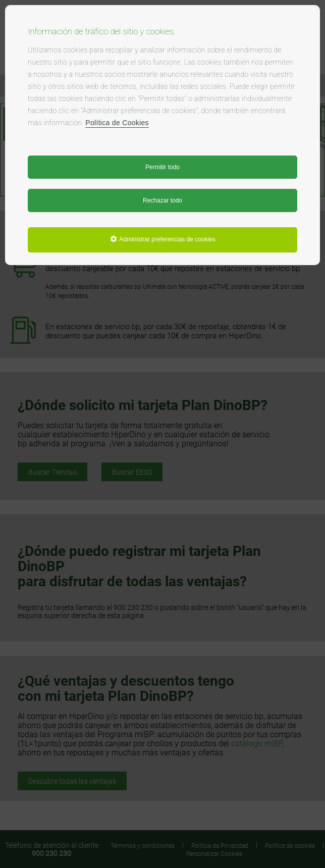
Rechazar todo (162, 200)
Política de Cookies (117, 123)
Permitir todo (162, 167)
